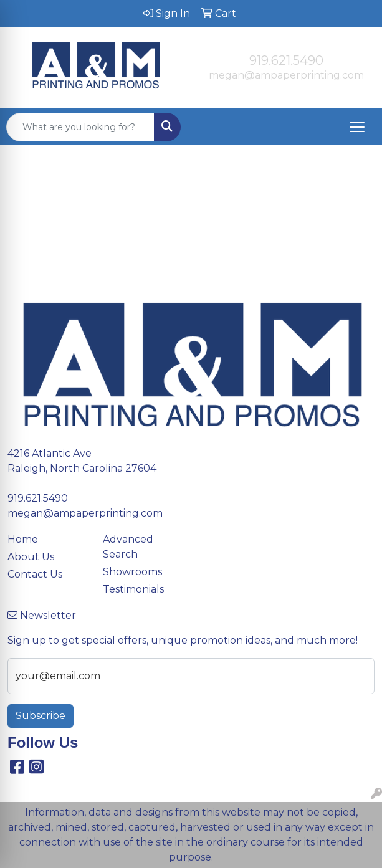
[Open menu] (357, 127)
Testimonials (133, 589)
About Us (31, 557)
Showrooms (132, 572)
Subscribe (41, 716)
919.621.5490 (286, 60)
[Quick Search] (80, 127)
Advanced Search (128, 547)
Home (23, 539)
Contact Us (35, 574)
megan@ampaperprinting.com (286, 75)
